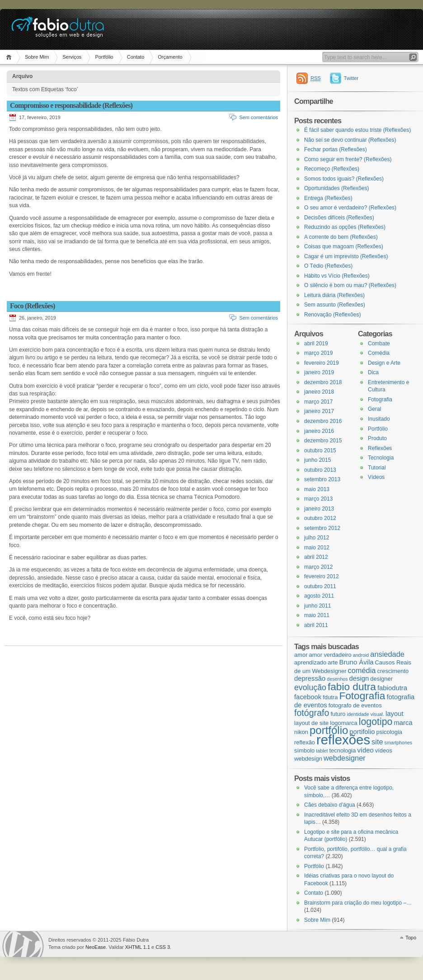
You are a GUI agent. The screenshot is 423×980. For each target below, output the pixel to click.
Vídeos (376, 477)
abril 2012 (316, 557)
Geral (374, 409)
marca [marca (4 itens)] (403, 723)
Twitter (351, 78)
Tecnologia (381, 458)
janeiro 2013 (319, 509)
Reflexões (380, 448)
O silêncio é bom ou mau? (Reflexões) (350, 285)
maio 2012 (317, 548)
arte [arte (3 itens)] (333, 662)
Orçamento (170, 57)
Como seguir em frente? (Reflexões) (348, 159)
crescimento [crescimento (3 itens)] (393, 671)
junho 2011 (317, 606)
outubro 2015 (320, 451)
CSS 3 (163, 947)
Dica (373, 372)
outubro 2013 (320, 470)
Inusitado (379, 419)
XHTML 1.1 (138, 947)
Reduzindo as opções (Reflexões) (345, 227)
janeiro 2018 (319, 392)
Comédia (379, 353)
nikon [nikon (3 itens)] (301, 732)
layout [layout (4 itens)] (395, 714)
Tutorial (377, 468)
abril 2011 (316, 625)
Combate (379, 344)
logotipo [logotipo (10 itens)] (376, 722)
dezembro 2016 (323, 421)
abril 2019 (316, 344)
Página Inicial (10, 57)
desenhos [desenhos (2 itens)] (337, 679)
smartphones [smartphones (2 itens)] (399, 743)
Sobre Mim (37, 57)
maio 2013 (317, 489)
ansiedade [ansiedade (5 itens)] (387, 654)
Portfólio (104, 57)
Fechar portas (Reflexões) (336, 149)
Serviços (72, 57)
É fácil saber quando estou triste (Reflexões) (357, 130)
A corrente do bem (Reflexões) (341, 237)
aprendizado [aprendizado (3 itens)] (310, 662)
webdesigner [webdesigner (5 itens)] (345, 758)
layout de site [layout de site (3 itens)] (311, 723)
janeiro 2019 (319, 372)
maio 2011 (317, 615)
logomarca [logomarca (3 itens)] (343, 723)
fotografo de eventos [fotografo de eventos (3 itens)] (355, 705)
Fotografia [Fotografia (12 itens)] (362, 696)
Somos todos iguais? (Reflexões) (344, 179)
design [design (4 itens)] (359, 678)
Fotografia (380, 399)
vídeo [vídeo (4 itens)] (365, 750)
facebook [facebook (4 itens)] (308, 697)
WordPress (23, 944)
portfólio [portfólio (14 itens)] (329, 730)
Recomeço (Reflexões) (332, 169)
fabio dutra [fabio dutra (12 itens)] (352, 687)
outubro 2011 (320, 586)
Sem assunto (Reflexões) (335, 305)
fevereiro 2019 (322, 363)
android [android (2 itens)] (361, 655)
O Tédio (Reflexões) (328, 266)
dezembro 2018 (323, 382)
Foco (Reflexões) (33, 306)
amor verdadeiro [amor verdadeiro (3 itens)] (330, 655)
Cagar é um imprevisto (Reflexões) (346, 256)
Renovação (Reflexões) (332, 315)
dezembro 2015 (323, 441)
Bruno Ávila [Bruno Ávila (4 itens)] (357, 662)
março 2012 (318, 567)
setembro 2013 (322, 479)
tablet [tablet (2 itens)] (322, 751)
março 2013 (318, 499)
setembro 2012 (322, 528)
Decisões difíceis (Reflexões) (339, 218)
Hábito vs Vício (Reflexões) (337, 276)
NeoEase (96, 947)
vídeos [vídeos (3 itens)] (384, 750)
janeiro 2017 (319, 411)
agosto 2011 (319, 596)
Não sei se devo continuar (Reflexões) (350, 140)
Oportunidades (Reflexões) (336, 188)
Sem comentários (258, 117)
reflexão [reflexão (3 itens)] (305, 742)
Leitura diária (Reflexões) (334, 295)
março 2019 (318, 353)
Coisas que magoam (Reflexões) (344, 246)
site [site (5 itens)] (377, 742)
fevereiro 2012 (322, 576)
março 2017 (318, 402)
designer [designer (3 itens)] (381, 679)
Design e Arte (384, 363)
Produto (377, 438)
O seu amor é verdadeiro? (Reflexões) (350, 208)
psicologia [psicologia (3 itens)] (389, 732)
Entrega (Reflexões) (328, 198)
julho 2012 (317, 538)
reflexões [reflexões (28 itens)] (343, 740)
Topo (411, 938)
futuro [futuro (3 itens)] (338, 714)
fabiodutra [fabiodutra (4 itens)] (392, 688)
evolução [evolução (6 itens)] (310, 687)
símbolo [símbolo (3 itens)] (304, 750)
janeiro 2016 (319, 431)
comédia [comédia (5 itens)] (362, 670)
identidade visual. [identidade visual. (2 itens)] (366, 714)
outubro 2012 (320, 518)
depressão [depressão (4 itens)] (310, 678)
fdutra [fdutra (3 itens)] (330, 697)
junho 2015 (317, 460)
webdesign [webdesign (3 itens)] (308, 759)
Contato (136, 57)
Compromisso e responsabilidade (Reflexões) (71, 105)
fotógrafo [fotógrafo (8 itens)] (312, 713)
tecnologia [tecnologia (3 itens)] (342, 750)
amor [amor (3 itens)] (301, 655)
